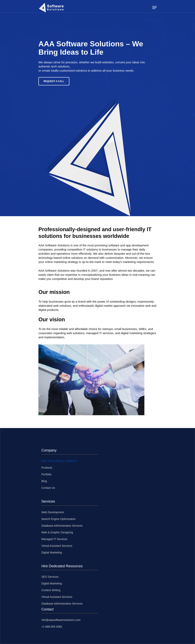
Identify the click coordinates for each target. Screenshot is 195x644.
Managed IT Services (54, 539)
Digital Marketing (52, 552)
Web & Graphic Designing (57, 532)
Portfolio (46, 474)
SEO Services (50, 577)
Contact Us (48, 488)
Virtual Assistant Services (57, 546)
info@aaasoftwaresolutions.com (61, 620)
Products (47, 468)
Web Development (53, 512)
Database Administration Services (62, 526)
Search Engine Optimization (58, 519)
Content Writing (51, 590)
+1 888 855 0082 (52, 627)
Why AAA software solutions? (59, 461)
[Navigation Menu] (154, 7)
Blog (44, 481)
